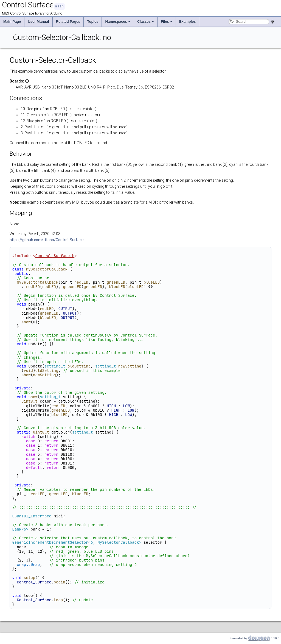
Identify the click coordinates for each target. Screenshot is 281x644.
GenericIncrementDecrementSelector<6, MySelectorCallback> (77, 542)
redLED (81, 282)
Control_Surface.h (55, 255)
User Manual (38, 21)
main (60, 6)
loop (58, 600)
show (26, 322)
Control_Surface (34, 582)
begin (60, 582)
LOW (126, 406)
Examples (188, 21)
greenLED (116, 282)
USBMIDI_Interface (32, 516)
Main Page (12, 21)
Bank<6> (20, 529)
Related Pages (68, 21)
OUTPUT (65, 308)
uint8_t (29, 401)
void (28, 370)
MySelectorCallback (47, 269)
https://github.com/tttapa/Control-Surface (47, 240)
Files (167, 21)
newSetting (130, 366)
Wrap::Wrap (28, 564)
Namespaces (118, 21)
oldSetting (79, 366)
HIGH (111, 406)
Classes (146, 21)
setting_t (55, 366)
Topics (93, 21)
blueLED (152, 282)
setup (29, 577)
